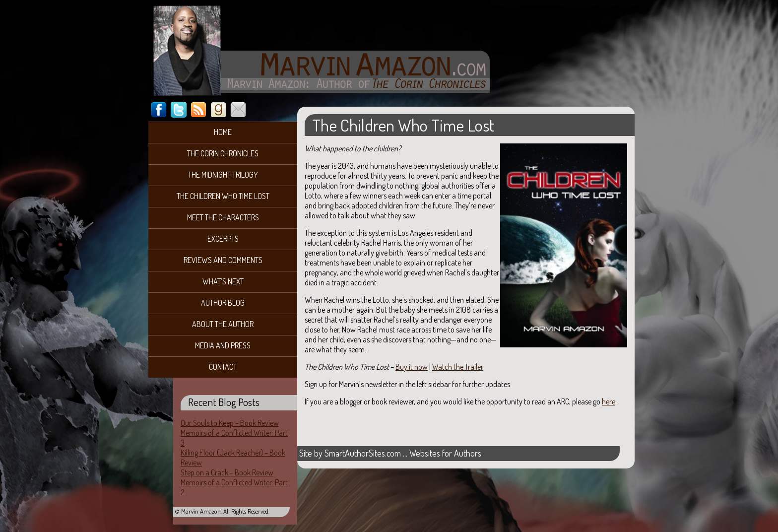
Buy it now (412, 367)
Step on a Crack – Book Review (227, 472)
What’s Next (223, 281)
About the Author (223, 324)
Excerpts (223, 239)
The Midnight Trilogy (223, 175)
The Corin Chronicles (223, 153)
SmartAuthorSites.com (363, 453)
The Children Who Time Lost (223, 196)
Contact (223, 367)
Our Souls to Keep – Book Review (230, 423)
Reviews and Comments (223, 260)
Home (223, 132)
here (609, 401)
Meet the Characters (223, 217)
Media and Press (223, 345)
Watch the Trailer (458, 367)
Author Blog (223, 303)
